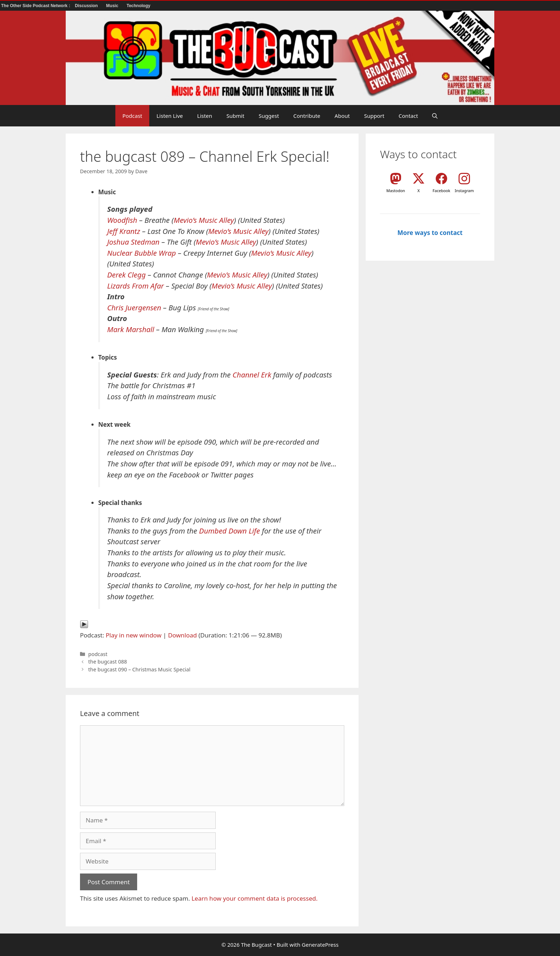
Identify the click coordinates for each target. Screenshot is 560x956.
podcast (98, 654)
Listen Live (170, 116)
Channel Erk (252, 375)
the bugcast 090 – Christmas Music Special (139, 669)
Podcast (132, 116)
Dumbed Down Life (229, 531)
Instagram (464, 191)
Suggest (269, 116)
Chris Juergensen (134, 307)
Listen (205, 116)
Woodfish (122, 220)
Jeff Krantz (124, 231)
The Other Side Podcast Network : (36, 6)
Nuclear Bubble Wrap (142, 253)
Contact (408, 116)
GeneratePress (320, 945)
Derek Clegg (126, 275)
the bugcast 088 (107, 662)
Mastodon (396, 191)
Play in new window (134, 635)
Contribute (307, 116)
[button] (435, 116)
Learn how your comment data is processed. (254, 898)
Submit (235, 116)
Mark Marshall (131, 329)
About (342, 116)
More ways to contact (430, 233)
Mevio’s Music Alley (204, 220)
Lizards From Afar (136, 286)
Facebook (441, 191)
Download (182, 635)
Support (374, 116)
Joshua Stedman (133, 242)
